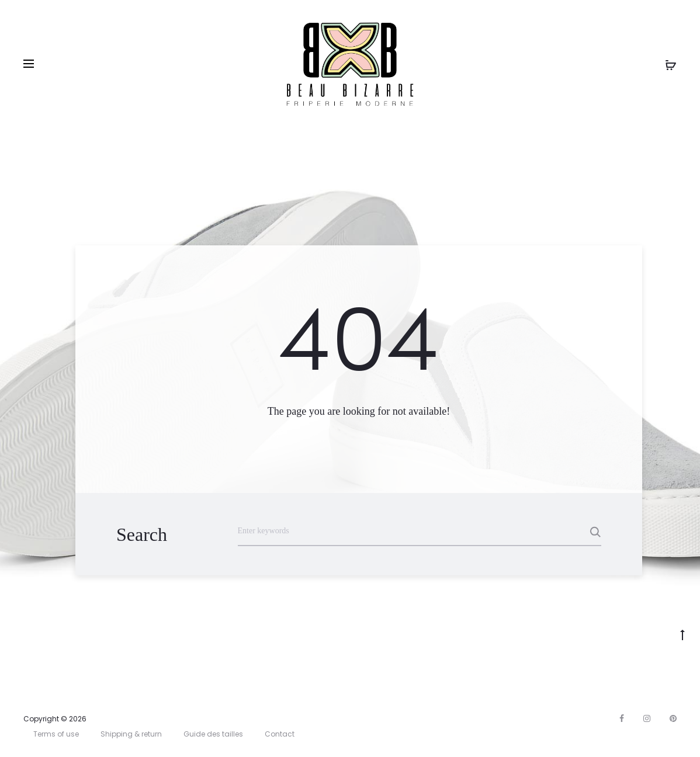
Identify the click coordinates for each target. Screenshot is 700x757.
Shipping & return (131, 734)
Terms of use (56, 734)
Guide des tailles (213, 734)
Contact (280, 734)
